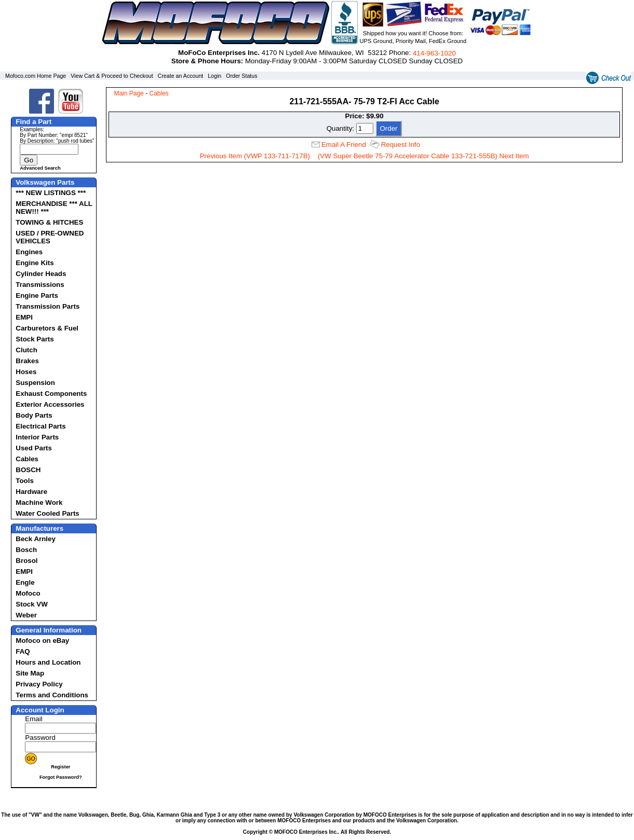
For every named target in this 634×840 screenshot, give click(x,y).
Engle (25, 582)
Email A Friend (344, 144)
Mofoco (28, 593)
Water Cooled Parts (47, 513)
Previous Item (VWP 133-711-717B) (255, 156)
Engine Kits (35, 263)
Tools (25, 481)
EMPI (24, 317)
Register (60, 767)
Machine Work (39, 502)
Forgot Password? (61, 777)
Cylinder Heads (41, 274)
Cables (27, 459)
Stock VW (31, 604)
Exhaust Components (51, 394)
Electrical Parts (41, 426)
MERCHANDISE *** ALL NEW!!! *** (54, 208)
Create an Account (181, 76)
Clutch (26, 350)
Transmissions (40, 285)
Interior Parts (37, 437)
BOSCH (28, 470)
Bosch (26, 550)
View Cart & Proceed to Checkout (112, 76)
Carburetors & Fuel (47, 328)
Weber (26, 615)
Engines (29, 252)
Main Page (129, 93)
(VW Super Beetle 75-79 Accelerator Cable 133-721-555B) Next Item (423, 156)
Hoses (26, 372)
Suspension (35, 383)
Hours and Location (48, 662)
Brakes (27, 361)
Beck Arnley (36, 539)
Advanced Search (40, 168)
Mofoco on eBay (42, 641)
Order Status (241, 76)
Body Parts (34, 415)
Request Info (401, 144)
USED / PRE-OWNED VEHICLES (50, 237)
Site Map (30, 673)
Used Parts (34, 448)
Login (214, 76)
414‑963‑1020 (434, 53)
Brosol (26, 561)
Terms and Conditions (52, 695)
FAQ (23, 651)
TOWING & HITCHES (49, 222)
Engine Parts (37, 295)
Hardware (31, 492)
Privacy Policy (39, 684)
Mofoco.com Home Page (36, 76)
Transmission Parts (48, 306)
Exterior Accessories (50, 404)
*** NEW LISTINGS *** (51, 193)
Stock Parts (35, 339)
